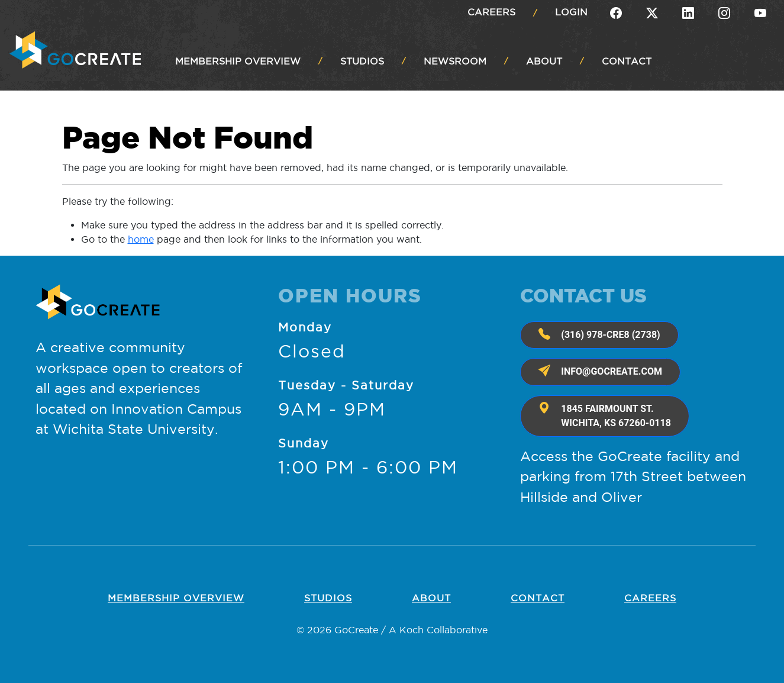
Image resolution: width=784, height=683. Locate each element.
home (141, 239)
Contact (538, 598)
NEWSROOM (455, 61)
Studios (328, 598)
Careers (491, 12)
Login (571, 12)
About (431, 598)
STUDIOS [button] (362, 61)
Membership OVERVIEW (176, 598)
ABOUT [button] (544, 61)
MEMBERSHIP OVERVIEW (238, 61)
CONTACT (627, 61)
